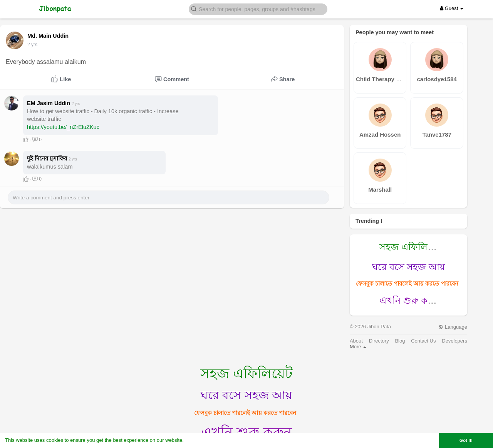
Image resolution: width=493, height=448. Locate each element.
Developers (454, 341)
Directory (379, 341)
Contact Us (423, 341)
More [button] (358, 347)
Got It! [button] (466, 440)
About (356, 341)
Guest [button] (452, 8)
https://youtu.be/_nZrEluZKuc (63, 127)
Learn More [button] (199, 440)
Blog (400, 341)
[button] (258, 9)
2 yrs (32, 45)
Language (453, 327)
